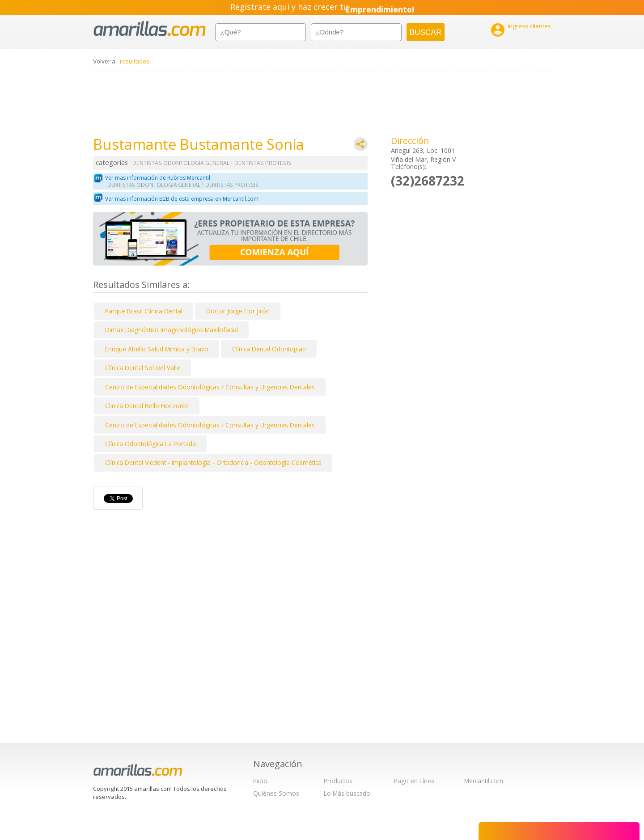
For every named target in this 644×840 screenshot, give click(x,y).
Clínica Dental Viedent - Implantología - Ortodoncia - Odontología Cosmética (213, 462)
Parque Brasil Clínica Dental (144, 311)
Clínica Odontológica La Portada (150, 444)
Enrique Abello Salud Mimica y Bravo (157, 349)
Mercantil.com (484, 781)
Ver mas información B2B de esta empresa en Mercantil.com (182, 199)
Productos (338, 781)
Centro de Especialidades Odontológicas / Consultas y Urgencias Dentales (210, 387)
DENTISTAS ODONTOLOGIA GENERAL (181, 163)
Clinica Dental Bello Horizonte (147, 406)
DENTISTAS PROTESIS (263, 163)
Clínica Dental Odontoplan (269, 349)
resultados (135, 61)
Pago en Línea (414, 781)
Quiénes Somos (276, 793)
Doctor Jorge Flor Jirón (238, 311)
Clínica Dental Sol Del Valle (143, 368)
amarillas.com (150, 29)
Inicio (260, 781)
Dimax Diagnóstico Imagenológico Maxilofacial (172, 330)
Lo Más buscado (347, 793)
